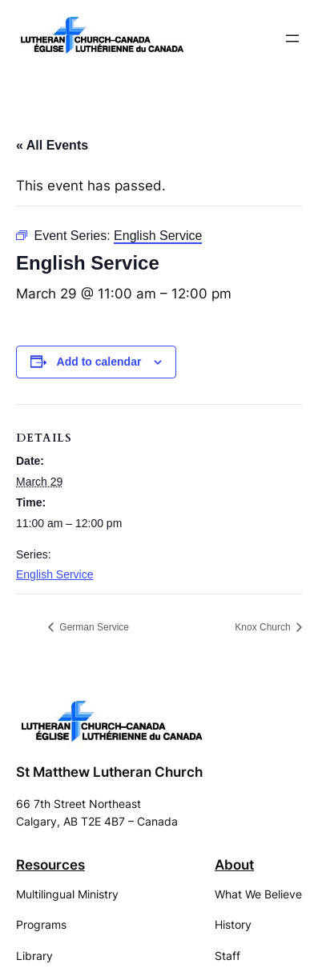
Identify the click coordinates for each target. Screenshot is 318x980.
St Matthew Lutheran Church (109, 772)
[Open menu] (292, 38)
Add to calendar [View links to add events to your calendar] (99, 362)
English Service (55, 574)
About (234, 865)
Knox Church (264, 627)
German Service (93, 627)
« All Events (52, 145)
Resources (50, 865)
